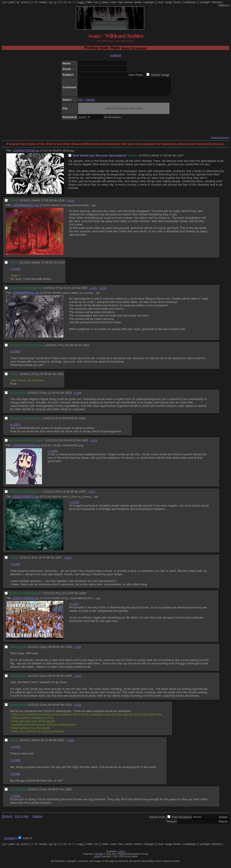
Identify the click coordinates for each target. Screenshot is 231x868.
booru (177, 2)
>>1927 (91, 495)
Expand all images (220, 141)
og (51, 2)
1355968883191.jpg (26, 296)
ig (55, 2)
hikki (89, 2)
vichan (122, 855)
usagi (168, 2)
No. (175, 159)
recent (128, 2)
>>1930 (15, 764)
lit (36, 2)
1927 (59, 561)
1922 (60, 377)
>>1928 (68, 561)
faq (121, 2)
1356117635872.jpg (26, 500)
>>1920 (15, 355)
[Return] (126, 48)
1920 (84, 291)
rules (113, 2)
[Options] (224, 5)
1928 (82, 597)
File (80, 103)
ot (65, 2)
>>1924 (77, 396)
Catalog (37, 820)
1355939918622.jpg (26, 208)
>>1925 (102, 292)
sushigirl (205, 2)
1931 (69, 708)
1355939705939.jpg (26, 154)
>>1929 (15, 750)
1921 (86, 348)
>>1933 (70, 744)
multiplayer (190, 2)
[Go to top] (22, 820)
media (43, 2)
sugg (80, 2)
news (105, 2)
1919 (61, 266)
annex (138, 2)
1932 (61, 744)
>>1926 (94, 444)
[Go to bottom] (139, 48)
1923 (68, 396)
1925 (85, 444)
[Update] (10, 841)
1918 (61, 204)
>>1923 (15, 428)
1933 (68, 793)
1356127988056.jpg (26, 602)
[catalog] (115, 55)
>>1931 (15, 777)
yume (24, 2)
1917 (180, 159)
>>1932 (78, 650)
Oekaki (90, 103)
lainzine (217, 2)
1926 (82, 495)
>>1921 (93, 292)
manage (149, 2)
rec (96, 2)
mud (160, 2)
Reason (171, 825)
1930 (69, 679)
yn (5, 2)
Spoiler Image (160, 75)
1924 (82, 422)
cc (70, 2)
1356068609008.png (26, 449)
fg (18, 2)
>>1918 (15, 272)
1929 (69, 650)
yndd (11, 2)
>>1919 (70, 204)
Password (185, 820)
